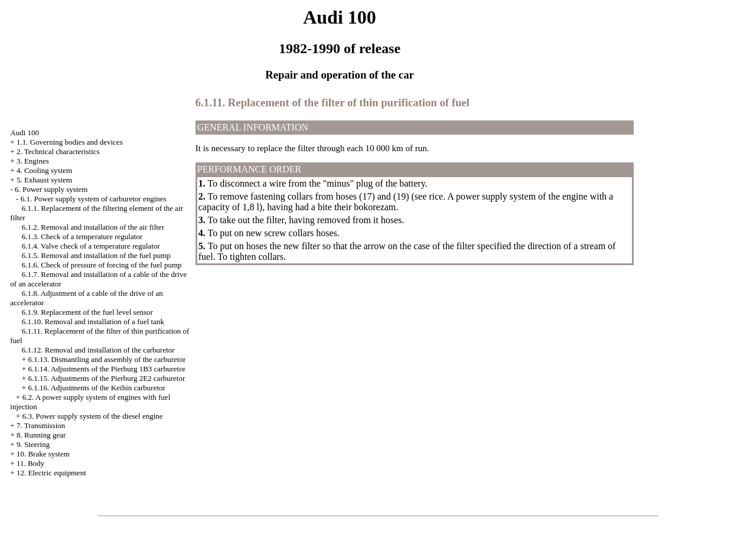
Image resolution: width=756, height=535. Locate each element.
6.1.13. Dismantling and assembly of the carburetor (107, 359)
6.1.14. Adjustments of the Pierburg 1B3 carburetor (107, 369)
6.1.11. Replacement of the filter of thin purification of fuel (333, 102)
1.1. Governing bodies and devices (70, 142)
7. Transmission (41, 425)
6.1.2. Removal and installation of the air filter (93, 227)
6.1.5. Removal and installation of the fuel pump (96, 255)
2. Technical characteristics (58, 151)
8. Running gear (41, 435)
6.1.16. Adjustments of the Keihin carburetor (97, 388)
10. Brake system (43, 454)
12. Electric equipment (51, 473)
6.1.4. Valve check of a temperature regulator (91, 246)
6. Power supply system (51, 189)
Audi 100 (25, 133)
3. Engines (33, 161)
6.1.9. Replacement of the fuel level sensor (87, 312)
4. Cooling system (44, 170)
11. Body (30, 463)
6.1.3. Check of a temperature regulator (82, 236)
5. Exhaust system (44, 180)
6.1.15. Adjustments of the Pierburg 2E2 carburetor (106, 378)
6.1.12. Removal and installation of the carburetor (98, 350)
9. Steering (33, 444)
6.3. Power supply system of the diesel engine (93, 416)
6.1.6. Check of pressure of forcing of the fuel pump (102, 265)
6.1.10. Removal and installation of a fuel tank (93, 322)
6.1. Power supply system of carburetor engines (94, 199)
